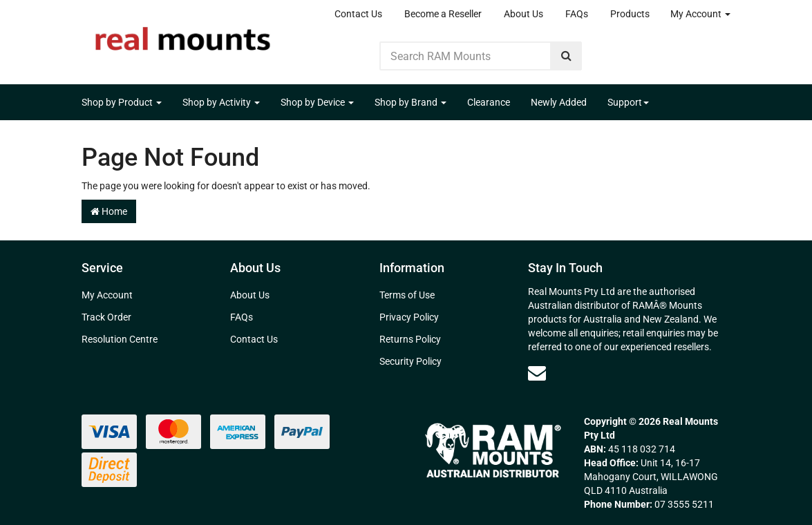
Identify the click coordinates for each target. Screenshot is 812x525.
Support (628, 102)
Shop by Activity (221, 102)
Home (109, 211)
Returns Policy (410, 339)
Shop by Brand (410, 102)
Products (630, 14)
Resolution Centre (120, 339)
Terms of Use (407, 295)
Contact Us (358, 14)
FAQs (577, 14)
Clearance (489, 102)
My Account (700, 14)
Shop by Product (122, 102)
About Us (523, 14)
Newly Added (559, 102)
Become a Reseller (443, 14)
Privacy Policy (409, 317)
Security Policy (410, 361)
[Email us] (537, 373)
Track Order (106, 317)
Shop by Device (317, 102)
